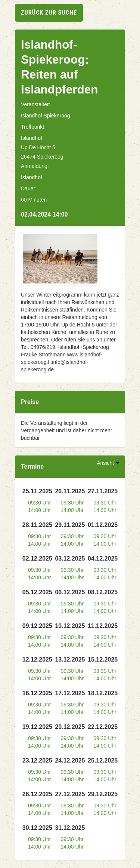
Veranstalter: (36, 104)
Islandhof (32, 138)
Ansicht (108, 463)
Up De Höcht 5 (38, 147)
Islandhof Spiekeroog (46, 116)
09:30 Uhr (39, 503)
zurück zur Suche (49, 13)
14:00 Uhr (39, 510)
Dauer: (29, 188)
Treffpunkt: (33, 127)
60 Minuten (34, 200)
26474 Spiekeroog (42, 157)
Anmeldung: (35, 166)
